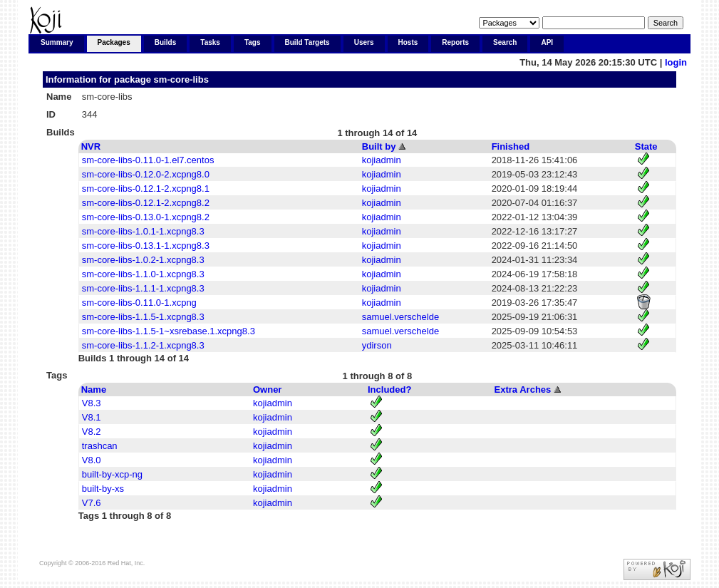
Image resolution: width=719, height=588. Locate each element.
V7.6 (92, 503)
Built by (379, 146)
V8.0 (92, 460)
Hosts (408, 42)
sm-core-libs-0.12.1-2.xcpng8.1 (146, 189)
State (646, 146)
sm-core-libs (181, 79)
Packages (114, 42)
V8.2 (92, 432)
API (547, 42)
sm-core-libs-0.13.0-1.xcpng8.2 (146, 217)
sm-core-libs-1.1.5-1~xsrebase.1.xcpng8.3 (169, 331)
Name (94, 390)
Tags (253, 42)
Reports (455, 42)
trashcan (100, 446)
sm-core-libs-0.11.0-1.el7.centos (148, 160)
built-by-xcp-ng (112, 474)
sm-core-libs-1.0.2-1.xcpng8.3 (143, 260)
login (676, 62)
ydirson (377, 345)
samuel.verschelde (400, 317)
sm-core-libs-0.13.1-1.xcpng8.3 (146, 246)
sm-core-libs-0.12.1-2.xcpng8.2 (146, 203)
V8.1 (92, 417)
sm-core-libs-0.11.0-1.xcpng (139, 303)
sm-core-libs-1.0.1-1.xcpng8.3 (143, 231)
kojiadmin (382, 160)
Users (364, 42)
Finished (511, 146)
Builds (166, 42)
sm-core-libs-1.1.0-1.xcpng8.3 (143, 274)
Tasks (210, 42)
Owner (267, 390)
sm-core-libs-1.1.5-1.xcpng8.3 (143, 317)
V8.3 (92, 403)
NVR (91, 146)
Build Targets (307, 42)
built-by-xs (103, 489)
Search (505, 42)
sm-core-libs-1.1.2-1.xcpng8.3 (143, 345)
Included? (389, 390)
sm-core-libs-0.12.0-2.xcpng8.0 (146, 174)
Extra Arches (523, 390)
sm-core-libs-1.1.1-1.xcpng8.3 (143, 288)
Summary (57, 42)
